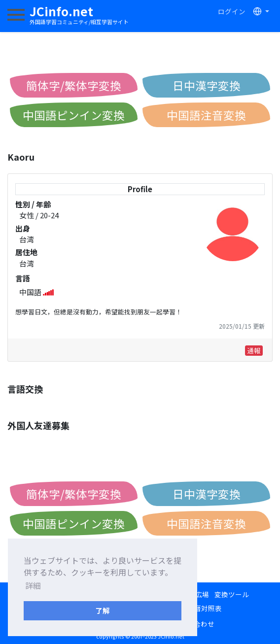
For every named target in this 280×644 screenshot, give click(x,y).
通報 (254, 350)
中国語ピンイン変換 (74, 115)
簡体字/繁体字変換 (74, 85)
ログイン (232, 11)
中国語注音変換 (206, 115)
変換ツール (232, 594)
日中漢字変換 (207, 85)
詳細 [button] (33, 585)
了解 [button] (103, 610)
